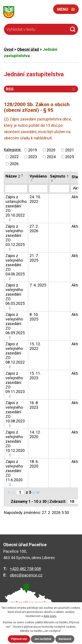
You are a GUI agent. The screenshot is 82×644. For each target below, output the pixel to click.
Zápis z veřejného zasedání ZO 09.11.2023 (15, 385)
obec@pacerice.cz (26, 575)
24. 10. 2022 (35, 199)
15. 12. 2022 (35, 346)
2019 (33, 150)
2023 (33, 157)
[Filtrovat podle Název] (16, 189)
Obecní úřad (28, 49)
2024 (51, 157)
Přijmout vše (19, 639)
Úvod (9, 49)
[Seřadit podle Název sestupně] (23, 176)
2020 (51, 150)
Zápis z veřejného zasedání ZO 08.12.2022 (15, 355)
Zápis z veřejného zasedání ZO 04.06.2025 (15, 267)
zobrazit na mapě (28, 603)
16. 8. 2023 (34, 405)
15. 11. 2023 (35, 376)
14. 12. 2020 (35, 434)
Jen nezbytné (43, 639)
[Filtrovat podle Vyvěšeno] (38, 189)
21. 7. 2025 (34, 258)
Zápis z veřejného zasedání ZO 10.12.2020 (15, 443)
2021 (70, 150)
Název (13, 176)
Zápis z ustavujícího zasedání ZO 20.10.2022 (16, 208)
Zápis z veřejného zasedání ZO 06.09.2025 (15, 326)
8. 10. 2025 (34, 317)
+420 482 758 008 (25, 569)
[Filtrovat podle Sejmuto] (59, 189)
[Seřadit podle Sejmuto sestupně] (52, 181)
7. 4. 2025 (38, 285)
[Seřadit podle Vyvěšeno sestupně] (32, 181)
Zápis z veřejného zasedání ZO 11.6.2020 (14, 473)
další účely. (50, 616)
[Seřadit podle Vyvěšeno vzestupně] (32, 179)
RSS (41, 89)
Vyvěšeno (38, 176)
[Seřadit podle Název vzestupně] (23, 175)
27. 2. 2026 (34, 229)
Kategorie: (13, 150)
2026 (14, 164)
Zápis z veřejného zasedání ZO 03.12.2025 (15, 238)
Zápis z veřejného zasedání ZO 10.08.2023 (15, 414)
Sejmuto (59, 176)
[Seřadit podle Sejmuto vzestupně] (52, 179)
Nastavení (65, 639)
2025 (70, 157)
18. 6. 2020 (34, 464)
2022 (14, 157)
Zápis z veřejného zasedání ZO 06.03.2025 (15, 296)
